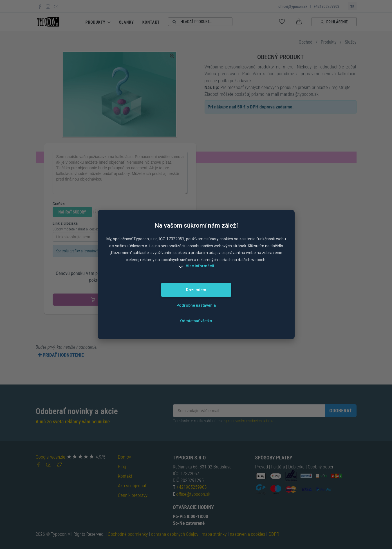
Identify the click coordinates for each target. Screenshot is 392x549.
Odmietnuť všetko (196, 321)
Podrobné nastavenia (196, 305)
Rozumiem (196, 290)
